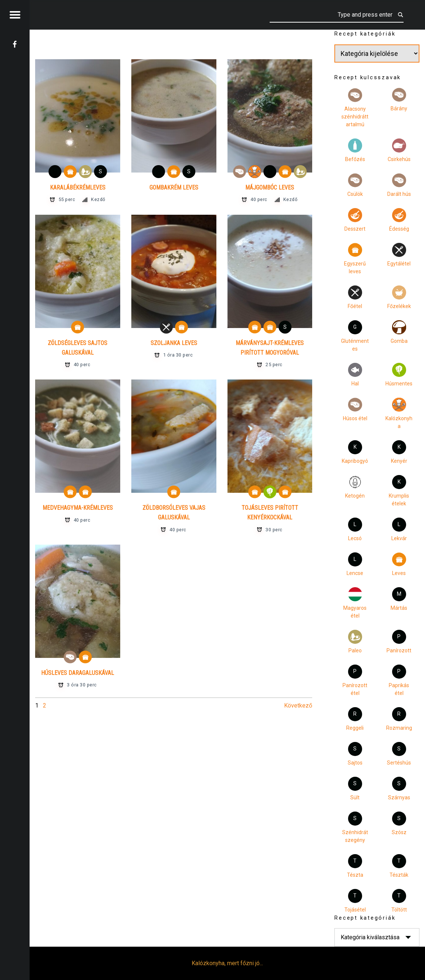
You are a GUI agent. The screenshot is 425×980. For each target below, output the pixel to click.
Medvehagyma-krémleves (78, 508)
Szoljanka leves (174, 343)
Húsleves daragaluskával (77, 673)
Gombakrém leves (174, 188)
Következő (298, 705)
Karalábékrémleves (78, 188)
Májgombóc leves (270, 188)
